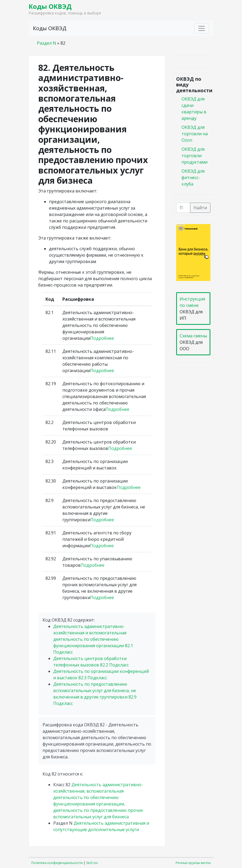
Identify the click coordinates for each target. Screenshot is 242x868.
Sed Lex (92, 863)
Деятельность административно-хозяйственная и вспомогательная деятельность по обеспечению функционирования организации (93, 639)
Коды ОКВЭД (50, 6)
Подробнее (102, 338)
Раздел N (47, 43)
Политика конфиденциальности (57, 863)
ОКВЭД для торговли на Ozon (195, 134)
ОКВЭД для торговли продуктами (194, 156)
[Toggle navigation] (202, 28)
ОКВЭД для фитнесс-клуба (193, 178)
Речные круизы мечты (193, 863)
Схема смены (193, 336)
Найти (200, 208)
